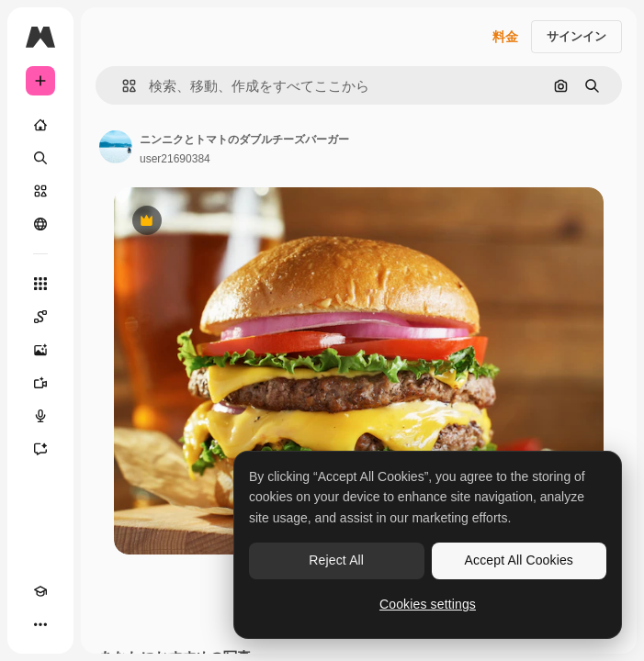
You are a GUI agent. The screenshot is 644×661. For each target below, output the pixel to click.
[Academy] (40, 591)
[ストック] (40, 191)
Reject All (336, 560)
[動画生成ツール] (40, 383)
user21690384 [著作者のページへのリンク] (175, 159)
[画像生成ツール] (40, 350)
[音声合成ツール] (40, 416)
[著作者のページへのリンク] (116, 147)
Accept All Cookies (519, 560)
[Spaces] (40, 317)
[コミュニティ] (40, 224)
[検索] (40, 158)
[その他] (40, 624)
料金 (505, 37)
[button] (122, 86)
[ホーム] (40, 125)
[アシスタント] (40, 449)
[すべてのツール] (40, 284)
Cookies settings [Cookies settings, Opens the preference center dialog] (428, 604)
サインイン (576, 36)
